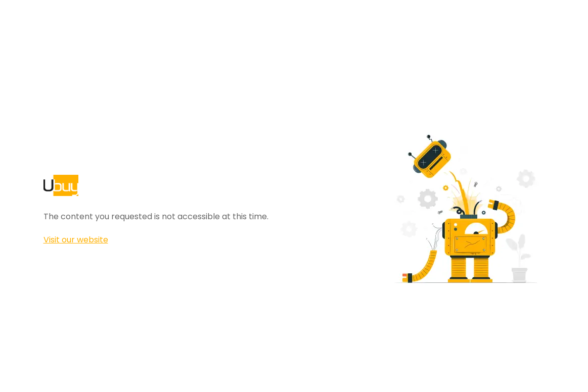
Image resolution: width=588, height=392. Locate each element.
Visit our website (76, 240)
